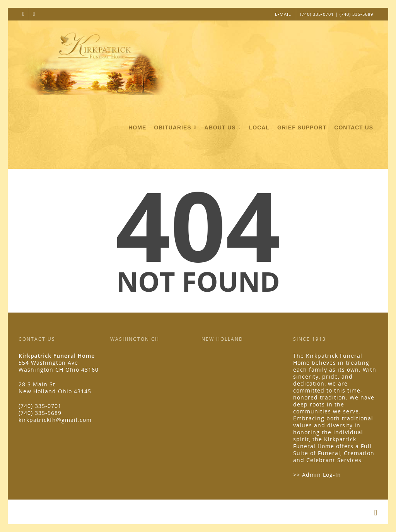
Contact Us (354, 127)
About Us (223, 128)
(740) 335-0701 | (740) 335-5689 (337, 14)
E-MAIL (283, 14)
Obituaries (176, 128)
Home (137, 127)
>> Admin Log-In (317, 475)
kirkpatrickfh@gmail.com (55, 420)
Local (259, 127)
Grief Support (302, 127)
